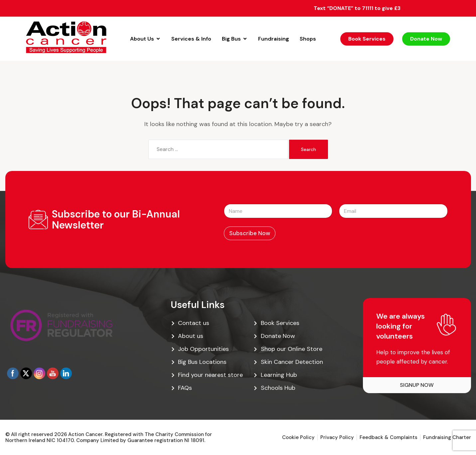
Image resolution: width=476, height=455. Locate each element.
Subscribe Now (250, 233)
